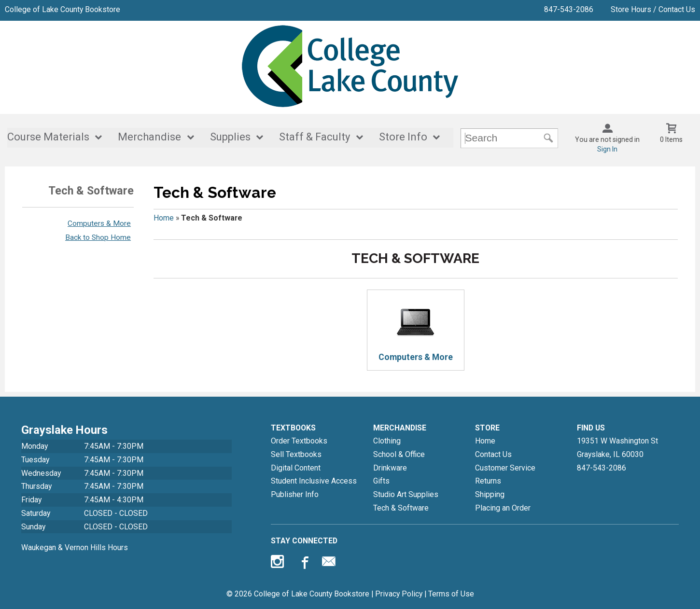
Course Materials (48, 137)
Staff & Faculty (315, 137)
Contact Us (493, 454)
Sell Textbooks (296, 454)
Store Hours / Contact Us (653, 9)
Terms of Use (451, 594)
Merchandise (149, 137)
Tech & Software (401, 508)
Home (164, 218)
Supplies (230, 137)
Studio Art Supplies (406, 494)
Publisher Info (295, 494)
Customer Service (505, 468)
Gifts (381, 481)
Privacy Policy (399, 594)
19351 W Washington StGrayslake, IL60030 (617, 448)
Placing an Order (503, 508)
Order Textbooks (299, 441)
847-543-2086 (569, 9)
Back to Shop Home (98, 237)
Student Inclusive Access (314, 481)
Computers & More (99, 223)
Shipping (490, 494)
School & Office (399, 454)
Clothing (387, 441)
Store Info (403, 137)
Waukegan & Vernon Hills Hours (75, 547)
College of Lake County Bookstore (63, 9)
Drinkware (390, 468)
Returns (488, 481)
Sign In (607, 149)
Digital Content (296, 468)
